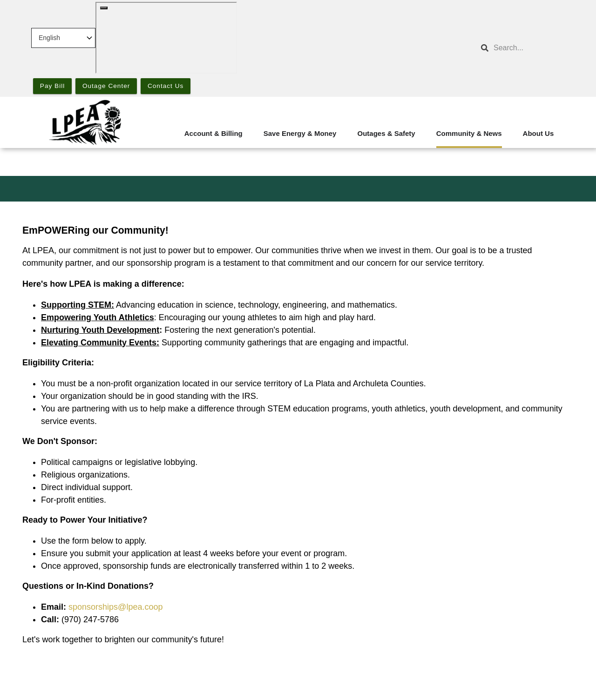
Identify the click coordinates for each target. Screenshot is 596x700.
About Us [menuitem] (538, 133)
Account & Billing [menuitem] (213, 133)
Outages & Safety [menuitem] (386, 133)
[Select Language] (63, 38)
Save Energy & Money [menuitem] (300, 133)
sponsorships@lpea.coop (115, 607)
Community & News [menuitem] (469, 133)
